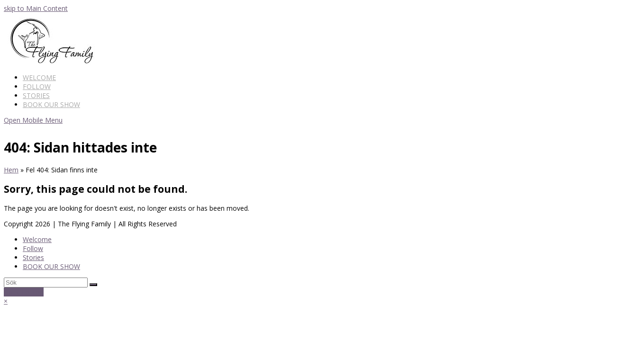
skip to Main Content (36, 8)
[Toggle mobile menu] (33, 120)
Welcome (37, 239)
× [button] (6, 301)
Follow (33, 248)
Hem (11, 170)
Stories (33, 257)
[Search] (46, 283)
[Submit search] (93, 285)
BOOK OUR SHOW (51, 266)
